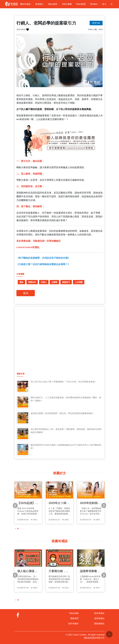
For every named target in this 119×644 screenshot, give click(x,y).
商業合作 (32, 282)
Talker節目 (53, 4)
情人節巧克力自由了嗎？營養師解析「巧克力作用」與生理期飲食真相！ (64, 382)
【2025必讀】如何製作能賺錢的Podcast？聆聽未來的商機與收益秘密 (28, 503)
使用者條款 (99, 618)
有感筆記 (39, 4)
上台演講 (79, 282)
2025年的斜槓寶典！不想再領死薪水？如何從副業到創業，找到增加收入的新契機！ (90, 503)
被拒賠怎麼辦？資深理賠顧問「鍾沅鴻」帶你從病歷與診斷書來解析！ (63, 413)
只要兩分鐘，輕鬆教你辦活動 (59, 571)
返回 (26, 293)
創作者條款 (73, 624)
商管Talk (96, 23)
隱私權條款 (99, 624)
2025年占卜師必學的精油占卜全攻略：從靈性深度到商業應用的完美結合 (59, 503)
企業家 (54, 282)
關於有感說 (25, 4)
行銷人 (44, 282)
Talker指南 (74, 613)
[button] (16, 529)
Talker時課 (81, 4)
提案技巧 (66, 282)
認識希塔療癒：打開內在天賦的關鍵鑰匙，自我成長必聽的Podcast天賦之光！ (90, 571)
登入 (104, 4)
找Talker (94, 4)
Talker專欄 (67, 4)
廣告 (21, 282)
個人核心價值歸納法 (27, 571)
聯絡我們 (75, 618)
